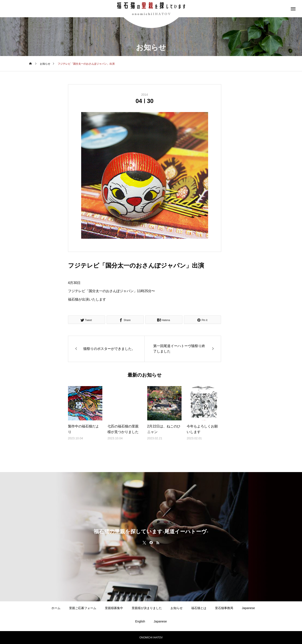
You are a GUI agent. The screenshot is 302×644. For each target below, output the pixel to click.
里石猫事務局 (224, 608)
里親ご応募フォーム (83, 608)
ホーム (56, 608)
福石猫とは (199, 608)
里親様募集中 (114, 608)
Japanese (248, 608)
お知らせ (177, 608)
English (140, 621)
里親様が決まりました (147, 608)
